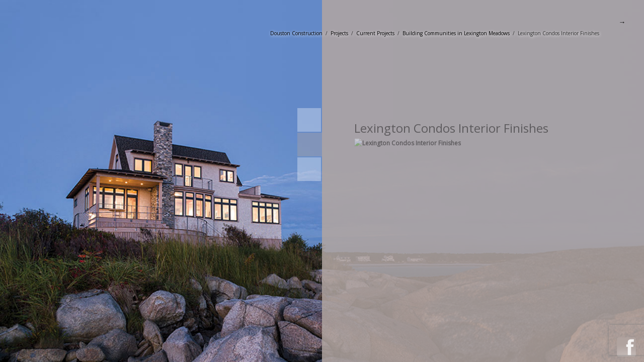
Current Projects (375, 33)
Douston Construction (296, 33)
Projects (339, 33)
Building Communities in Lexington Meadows (456, 33)
